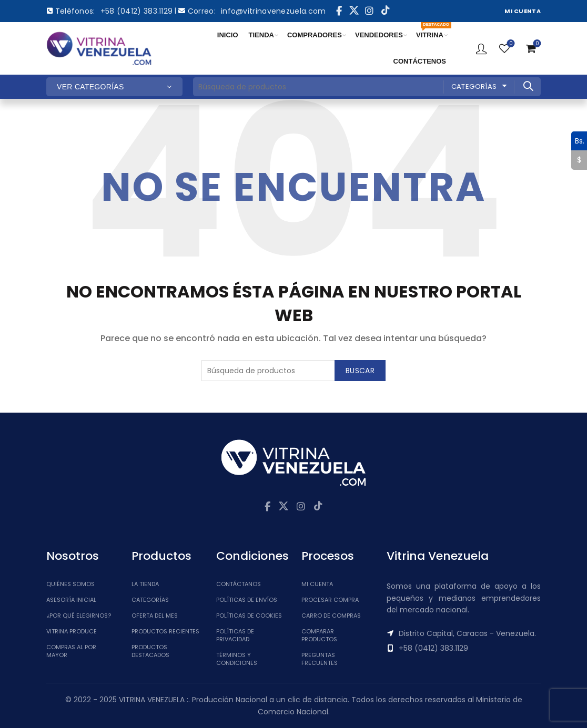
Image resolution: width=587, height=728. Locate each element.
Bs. (578, 141)
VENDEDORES (379, 35)
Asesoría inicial (71, 600)
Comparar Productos (319, 635)
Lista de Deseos (510, 44)
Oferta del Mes (155, 616)
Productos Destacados (150, 651)
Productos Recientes (165, 631)
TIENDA (261, 35)
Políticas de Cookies (249, 616)
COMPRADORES (315, 35)
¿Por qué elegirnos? (79, 616)
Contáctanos (239, 584)
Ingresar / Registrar (481, 48)
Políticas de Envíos (247, 600)
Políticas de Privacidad (235, 635)
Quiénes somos (70, 584)
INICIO (228, 35)
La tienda (145, 584)
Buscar (528, 86)
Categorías (474, 86)
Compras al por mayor (71, 651)
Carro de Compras (331, 616)
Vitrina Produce (72, 631)
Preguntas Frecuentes (320, 659)
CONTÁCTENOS (420, 61)
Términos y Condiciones (237, 659)
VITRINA (432, 30)
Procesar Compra (330, 600)
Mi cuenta (317, 584)
